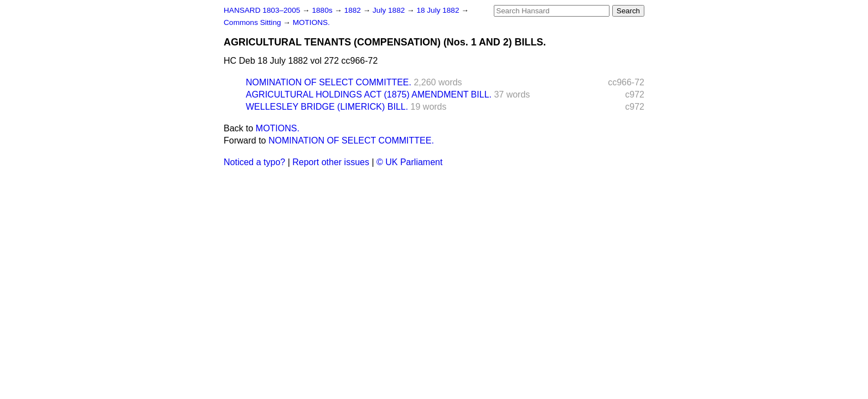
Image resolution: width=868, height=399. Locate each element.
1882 (354, 10)
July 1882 (390, 10)
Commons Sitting (253, 22)
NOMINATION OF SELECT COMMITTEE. (329, 82)
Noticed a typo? (254, 162)
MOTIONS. (311, 22)
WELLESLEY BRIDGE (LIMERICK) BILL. (327, 107)
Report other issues (331, 162)
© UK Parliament (409, 162)
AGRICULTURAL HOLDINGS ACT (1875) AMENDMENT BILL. (369, 94)
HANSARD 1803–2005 (262, 10)
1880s (323, 10)
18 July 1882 (439, 10)
